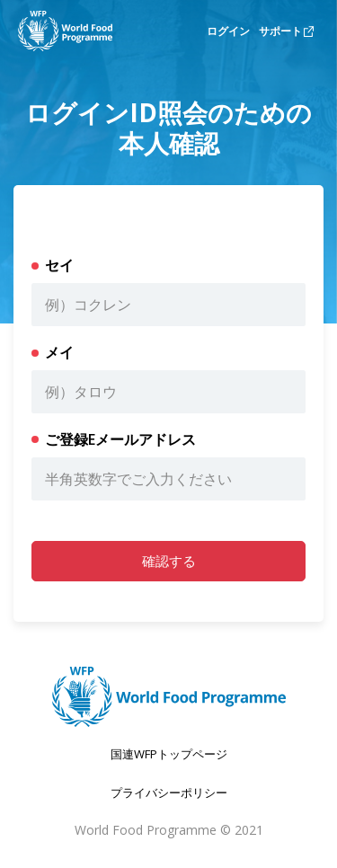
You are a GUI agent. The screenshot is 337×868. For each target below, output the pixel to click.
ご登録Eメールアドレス (120, 439)
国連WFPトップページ (169, 754)
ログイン (228, 31)
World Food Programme (146, 830)
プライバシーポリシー (169, 793)
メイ (59, 352)
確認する (169, 561)
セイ (59, 265)
